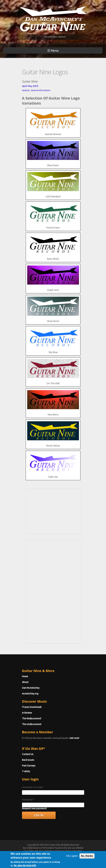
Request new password (34, 808)
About (25, 682)
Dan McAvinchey (31, 688)
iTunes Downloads (32, 707)
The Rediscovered (31, 718)
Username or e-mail (33, 787)
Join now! (74, 738)
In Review (27, 713)
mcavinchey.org (30, 694)
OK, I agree (72, 857)
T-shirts (26, 771)
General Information (41, 90)
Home (25, 676)
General (26, 90)
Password (28, 800)
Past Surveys (29, 766)
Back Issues (28, 760)
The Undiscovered (32, 724)
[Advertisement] (53, 511)
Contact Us (28, 754)
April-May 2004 (30, 86)
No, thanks (87, 857)
